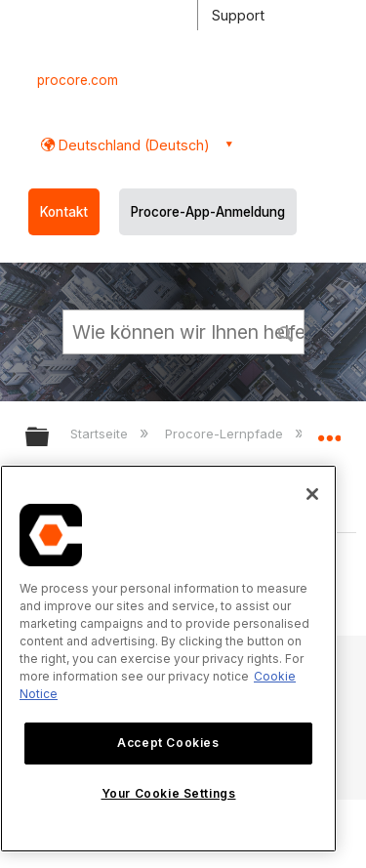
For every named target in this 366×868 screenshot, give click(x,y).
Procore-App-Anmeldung (208, 212)
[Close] (312, 494)
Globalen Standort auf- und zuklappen (329, 431)
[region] (168, 659)
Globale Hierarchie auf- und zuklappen (50, 438)
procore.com (78, 80)
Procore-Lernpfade (226, 434)
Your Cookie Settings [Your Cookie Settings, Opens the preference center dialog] (169, 793)
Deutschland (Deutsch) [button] (132, 145)
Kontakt (64, 212)
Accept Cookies (168, 743)
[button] (286, 331)
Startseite (101, 434)
